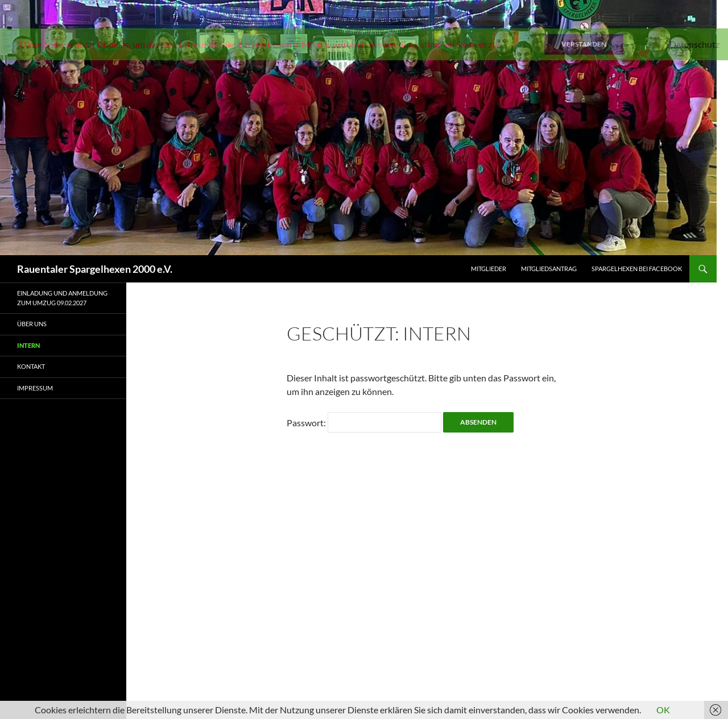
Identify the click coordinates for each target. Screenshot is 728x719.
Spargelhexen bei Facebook (637, 269)
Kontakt (31, 366)
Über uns (32, 324)
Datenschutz (694, 44)
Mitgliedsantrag (549, 269)
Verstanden (584, 44)
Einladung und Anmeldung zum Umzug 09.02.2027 (62, 298)
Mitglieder (489, 269)
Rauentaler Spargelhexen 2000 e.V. (95, 269)
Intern (28, 345)
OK (663, 710)
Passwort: (364, 423)
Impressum (35, 388)
